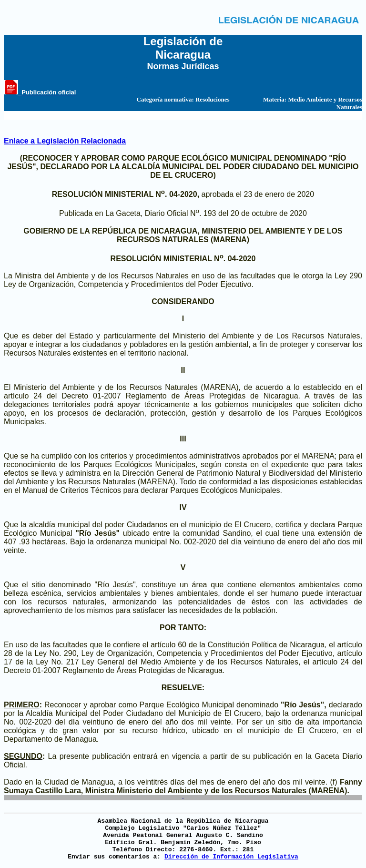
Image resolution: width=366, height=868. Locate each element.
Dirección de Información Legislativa (231, 857)
